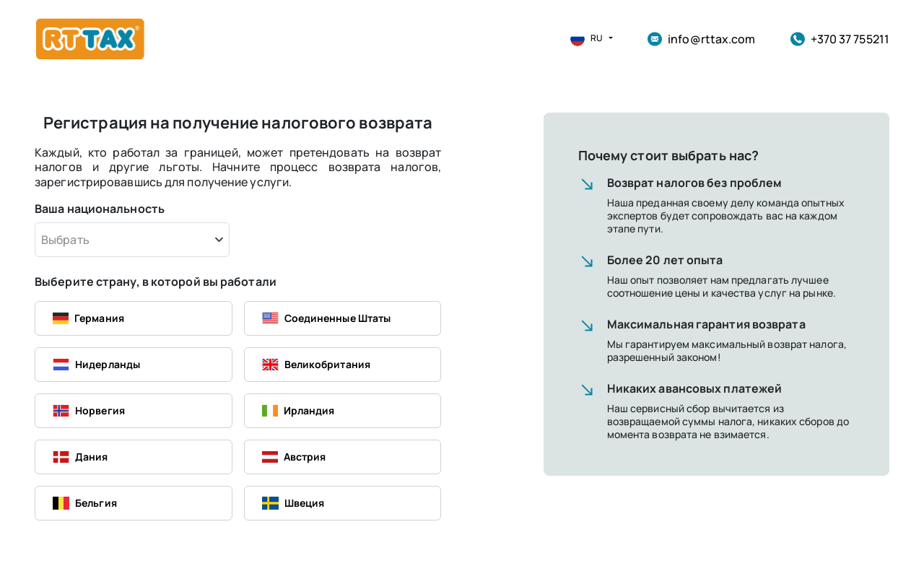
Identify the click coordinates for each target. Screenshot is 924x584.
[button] (586, 39)
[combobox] (132, 240)
